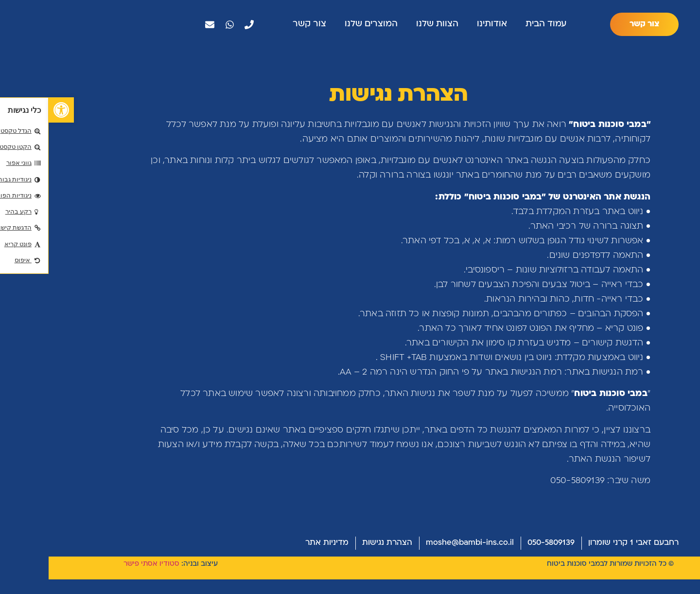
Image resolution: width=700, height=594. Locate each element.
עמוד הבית (497, 26)
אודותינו (443, 26)
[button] (13, 110)
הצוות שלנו (389, 26)
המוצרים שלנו (323, 26)
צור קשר (261, 26)
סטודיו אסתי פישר (103, 579)
